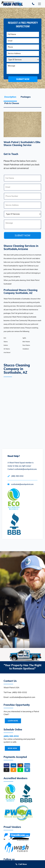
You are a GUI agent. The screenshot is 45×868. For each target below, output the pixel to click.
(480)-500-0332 (17, 476)
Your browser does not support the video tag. (22, 600)
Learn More (13, 721)
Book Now (12, 748)
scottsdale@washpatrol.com (22, 484)
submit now (23, 79)
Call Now (23, 864)
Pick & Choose (12, 103)
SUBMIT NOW (22, 235)
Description (10, 97)
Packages (26, 97)
